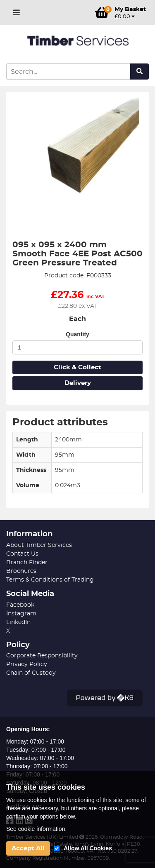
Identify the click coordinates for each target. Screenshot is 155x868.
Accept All (28, 848)
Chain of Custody (31, 673)
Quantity (77, 334)
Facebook (20, 605)
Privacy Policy (27, 664)
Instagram (21, 614)
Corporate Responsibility (42, 656)
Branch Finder (27, 563)
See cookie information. (36, 829)
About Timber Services (39, 545)
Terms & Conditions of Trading (50, 580)
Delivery (78, 383)
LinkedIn (18, 622)
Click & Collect (77, 367)
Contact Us (22, 554)
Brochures (21, 571)
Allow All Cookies (88, 848)
